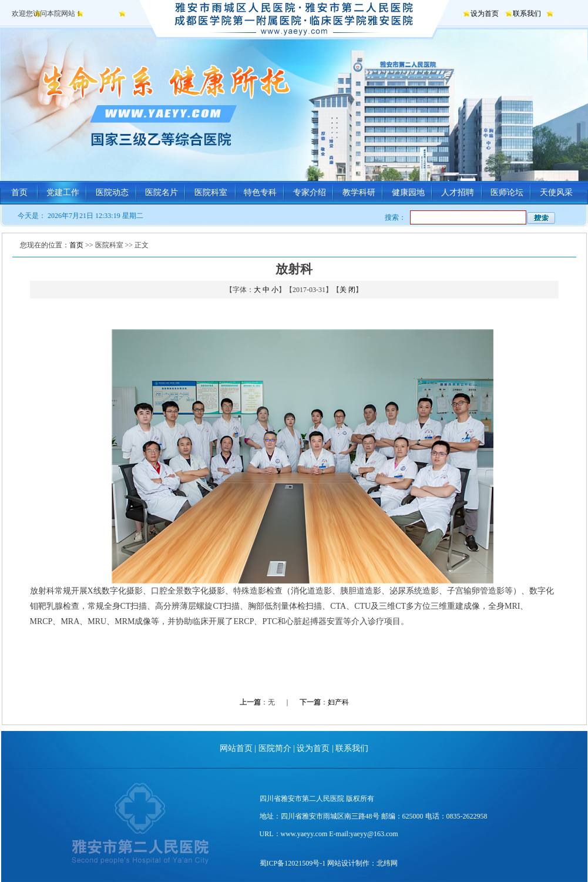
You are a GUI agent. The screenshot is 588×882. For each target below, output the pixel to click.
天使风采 (556, 192)
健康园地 (408, 192)
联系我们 (527, 14)
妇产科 (338, 702)
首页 (19, 192)
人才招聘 (458, 192)
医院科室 (211, 192)
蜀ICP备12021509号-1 (293, 863)
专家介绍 (310, 192)
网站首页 (236, 748)
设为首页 (485, 14)
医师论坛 (507, 192)
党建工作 (63, 192)
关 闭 (347, 290)
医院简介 (275, 748)
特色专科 (260, 192)
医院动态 (112, 192)
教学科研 (359, 192)
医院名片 (162, 192)
